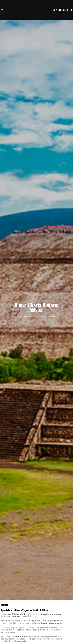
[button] (3, 10)
